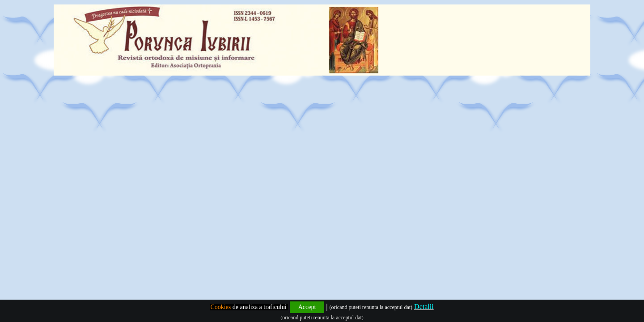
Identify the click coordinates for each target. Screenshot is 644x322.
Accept (307, 307)
